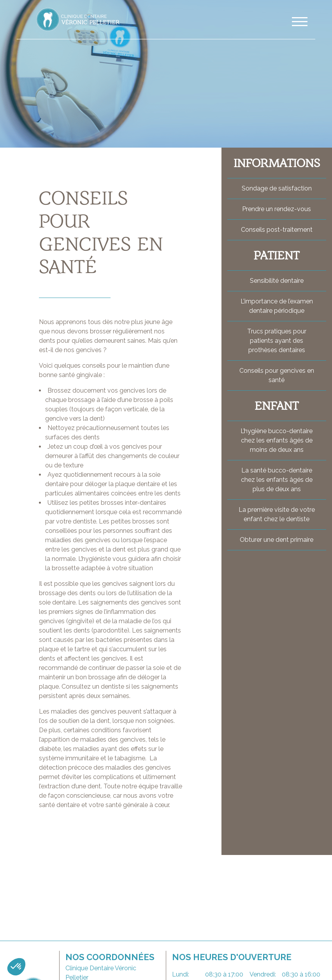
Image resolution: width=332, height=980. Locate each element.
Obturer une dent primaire (277, 540)
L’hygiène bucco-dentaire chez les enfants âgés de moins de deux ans (277, 440)
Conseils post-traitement (277, 230)
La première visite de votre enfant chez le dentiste (277, 514)
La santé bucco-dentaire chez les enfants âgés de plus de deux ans (277, 480)
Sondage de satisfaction (277, 188)
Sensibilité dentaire (277, 281)
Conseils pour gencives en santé (277, 375)
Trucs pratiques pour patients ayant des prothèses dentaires (277, 341)
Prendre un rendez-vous (277, 209)
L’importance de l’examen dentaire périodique (277, 306)
